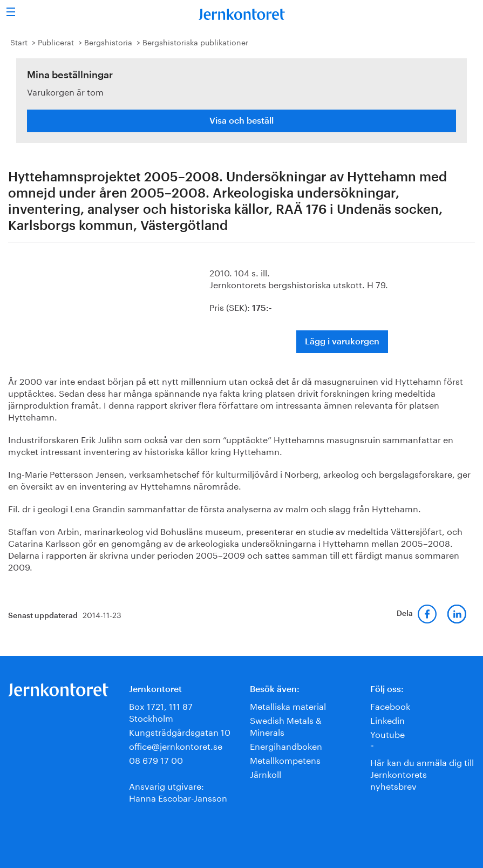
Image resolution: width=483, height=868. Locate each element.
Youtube (387, 733)
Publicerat (56, 42)
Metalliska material (288, 705)
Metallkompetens (285, 759)
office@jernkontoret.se (176, 745)
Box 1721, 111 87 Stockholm (161, 711)
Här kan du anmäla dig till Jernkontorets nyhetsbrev (422, 773)
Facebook (390, 705)
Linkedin (387, 719)
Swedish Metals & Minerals (286, 725)
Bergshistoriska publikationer (195, 42)
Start (19, 42)
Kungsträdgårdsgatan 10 (180, 731)
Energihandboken (286, 745)
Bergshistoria (108, 42)
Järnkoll (266, 773)
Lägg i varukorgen (342, 342)
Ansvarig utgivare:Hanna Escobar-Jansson (178, 791)
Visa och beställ (242, 121)
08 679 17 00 (156, 759)
